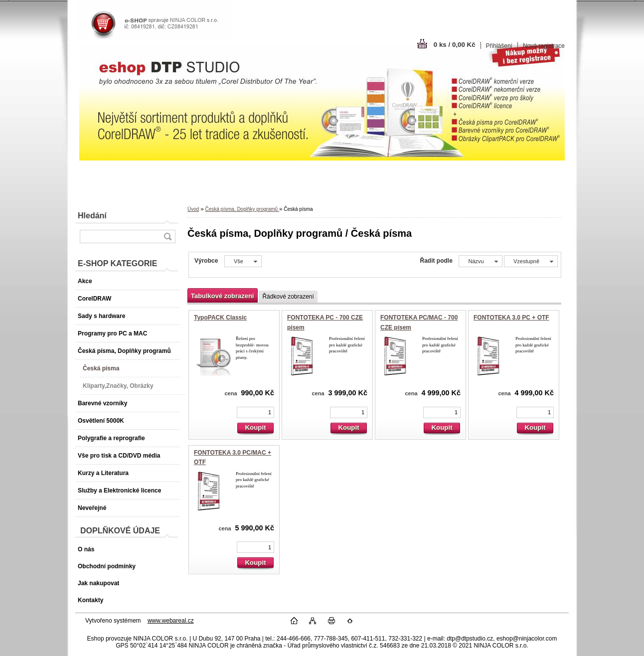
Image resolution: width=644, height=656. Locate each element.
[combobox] (480, 261)
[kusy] (255, 412)
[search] (167, 237)
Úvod (193, 209)
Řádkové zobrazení (288, 297)
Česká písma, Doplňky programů (242, 209)
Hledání (92, 216)
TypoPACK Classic (220, 318)
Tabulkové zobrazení (222, 296)
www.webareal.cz (171, 621)
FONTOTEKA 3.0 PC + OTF (511, 318)
